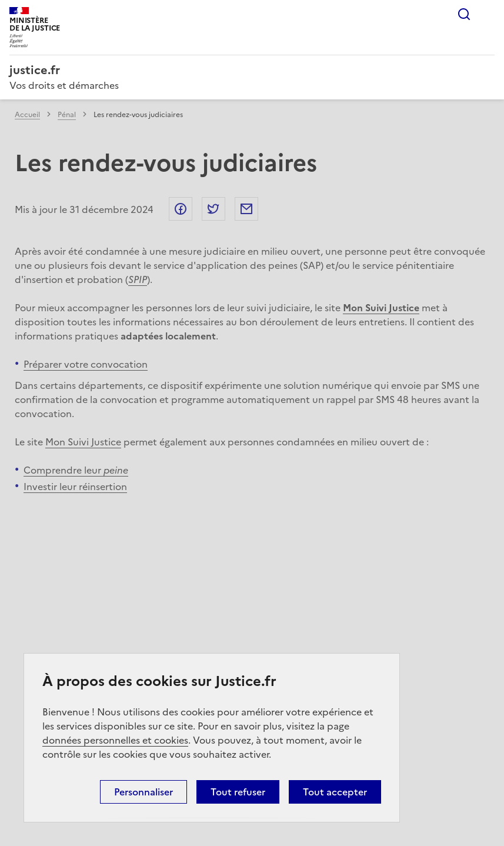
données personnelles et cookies (115, 740)
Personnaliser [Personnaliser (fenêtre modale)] (143, 792)
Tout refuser (238, 792)
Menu (488, 14)
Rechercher (464, 14)
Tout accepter (335, 792)
